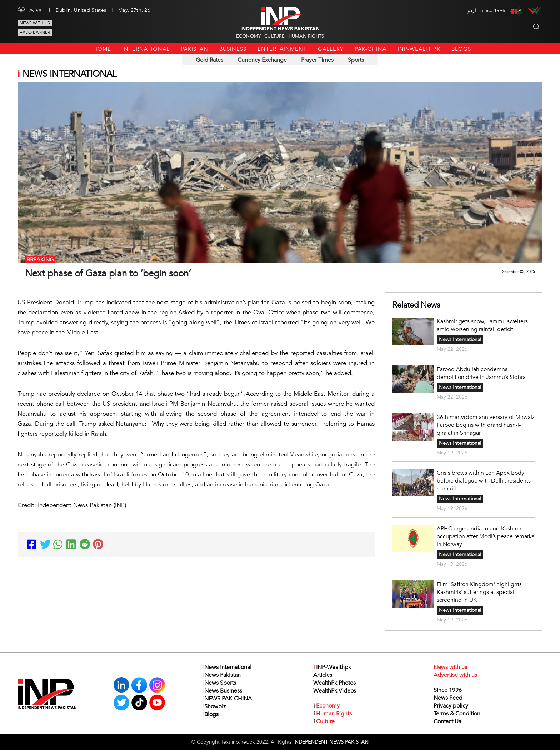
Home (102, 49)
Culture (274, 36)
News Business (222, 691)
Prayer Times (317, 60)
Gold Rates (209, 60)
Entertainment (282, 49)
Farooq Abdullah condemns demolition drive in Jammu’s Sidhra (482, 373)
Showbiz (214, 706)
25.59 (36, 10)
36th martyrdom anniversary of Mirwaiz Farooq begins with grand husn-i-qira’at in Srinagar (486, 425)
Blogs (461, 49)
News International (460, 339)
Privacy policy (451, 706)
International (146, 49)
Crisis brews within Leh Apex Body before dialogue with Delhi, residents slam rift (484, 481)
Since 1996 (448, 690)
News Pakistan (221, 675)
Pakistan (194, 49)
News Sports (219, 683)
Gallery (331, 49)
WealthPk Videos (335, 691)
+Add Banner (35, 32)
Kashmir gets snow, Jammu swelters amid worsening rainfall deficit (482, 325)
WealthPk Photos (334, 683)
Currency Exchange (262, 60)
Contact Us (447, 721)
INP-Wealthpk (419, 49)
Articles (323, 675)
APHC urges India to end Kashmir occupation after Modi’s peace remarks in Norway (486, 536)
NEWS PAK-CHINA (227, 699)
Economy (248, 36)
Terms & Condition (457, 714)
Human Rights (306, 36)
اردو (472, 11)
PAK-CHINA (371, 49)
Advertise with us (455, 675)
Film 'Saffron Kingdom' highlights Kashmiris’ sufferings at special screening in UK (479, 592)
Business (233, 49)
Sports (356, 60)
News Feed (448, 698)
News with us (35, 23)
